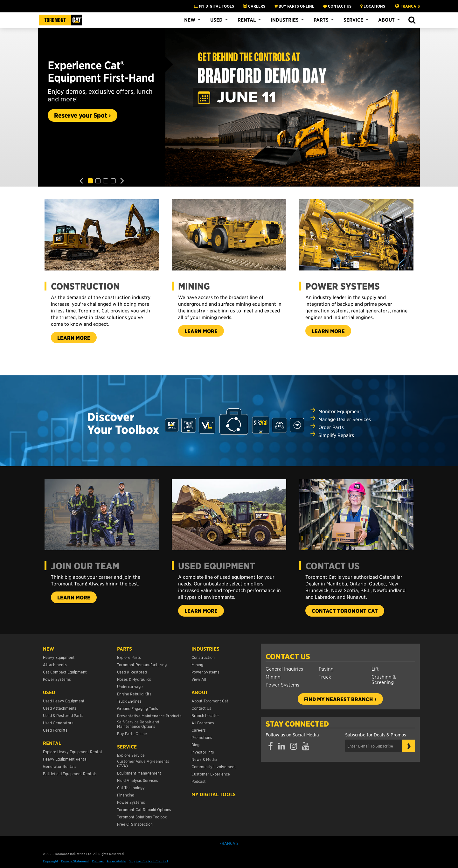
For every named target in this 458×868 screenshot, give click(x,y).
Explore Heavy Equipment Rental (72, 752)
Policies (98, 861)
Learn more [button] (77, 339)
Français (410, 6)
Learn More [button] (331, 332)
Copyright (51, 861)
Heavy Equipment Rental (65, 759)
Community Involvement (214, 766)
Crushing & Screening (384, 679)
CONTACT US (337, 6)
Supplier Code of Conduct (149, 861)
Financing (126, 795)
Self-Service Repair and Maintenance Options (138, 724)
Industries (285, 20)
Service (353, 20)
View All (199, 679)
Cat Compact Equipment (65, 672)
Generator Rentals (60, 766)
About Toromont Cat (210, 701)
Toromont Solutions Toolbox (142, 817)
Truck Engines (129, 701)
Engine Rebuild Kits (134, 694)
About (386, 20)
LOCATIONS (373, 6)
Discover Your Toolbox (123, 423)
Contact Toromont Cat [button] (348, 612)
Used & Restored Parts (63, 715)
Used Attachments (60, 708)
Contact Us (288, 656)
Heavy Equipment (59, 657)
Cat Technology (131, 787)
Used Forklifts (55, 730)
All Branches (203, 723)
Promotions (202, 737)
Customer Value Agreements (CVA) (143, 763)
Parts (321, 20)
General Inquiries (284, 669)
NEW (49, 649)
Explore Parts (129, 657)
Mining (273, 677)
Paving (326, 669)
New (190, 20)
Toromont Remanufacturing (142, 664)
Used (216, 20)
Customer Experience (211, 774)
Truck (325, 677)
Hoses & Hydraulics (134, 679)
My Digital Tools (214, 6)
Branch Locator (205, 715)
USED (49, 692)
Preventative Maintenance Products (149, 716)
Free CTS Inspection (135, 824)
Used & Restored (132, 672)
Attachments (55, 664)
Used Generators (58, 723)
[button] (412, 20)
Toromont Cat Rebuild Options (144, 809)
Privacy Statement (75, 861)
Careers (199, 730)
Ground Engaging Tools (138, 708)
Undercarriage (130, 686)
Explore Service (131, 755)
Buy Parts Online (132, 733)
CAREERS (254, 6)
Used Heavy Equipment (64, 701)
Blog (195, 745)
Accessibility (116, 861)
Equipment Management (139, 773)
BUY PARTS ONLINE (294, 6)
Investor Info (203, 752)
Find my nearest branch (338, 699)
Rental (247, 20)
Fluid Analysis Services (138, 780)
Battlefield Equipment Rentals (70, 773)
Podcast (199, 781)
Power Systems (282, 684)
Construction (203, 657)
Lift (375, 669)
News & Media (204, 759)
